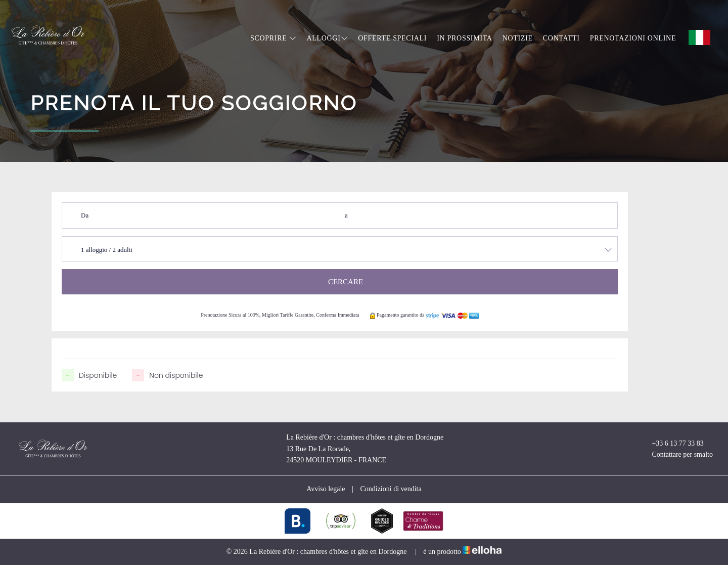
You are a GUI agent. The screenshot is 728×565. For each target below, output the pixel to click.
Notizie (518, 38)
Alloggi (327, 38)
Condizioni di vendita (391, 489)
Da (85, 215)
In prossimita (465, 38)
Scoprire (273, 38)
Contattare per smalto (676, 455)
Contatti (561, 38)
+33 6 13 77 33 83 (672, 444)
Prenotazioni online (633, 38)
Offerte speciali (392, 38)
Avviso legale (326, 489)
